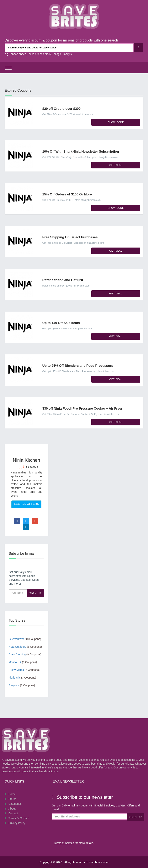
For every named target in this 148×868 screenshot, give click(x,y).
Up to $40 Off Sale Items (61, 323)
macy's (68, 54)
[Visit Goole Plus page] (35, 521)
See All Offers (26, 504)
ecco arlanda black (40, 54)
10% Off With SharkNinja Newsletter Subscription (81, 152)
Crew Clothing (25, 654)
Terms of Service (19, 818)
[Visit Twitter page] (26, 521)
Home (12, 794)
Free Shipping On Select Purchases (70, 237)
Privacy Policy (17, 823)
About (12, 809)
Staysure (22, 685)
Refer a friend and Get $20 (63, 280)
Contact (13, 813)
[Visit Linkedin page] (26, 527)
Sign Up (36, 593)
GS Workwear (25, 639)
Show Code (116, 122)
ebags (57, 54)
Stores (12, 799)
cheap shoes (18, 54)
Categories (15, 804)
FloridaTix (22, 678)
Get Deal (116, 165)
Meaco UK (23, 662)
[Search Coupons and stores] (69, 48)
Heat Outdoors (25, 647)
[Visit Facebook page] (17, 521)
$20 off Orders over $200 (61, 109)
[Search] (138, 48)
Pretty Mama (24, 670)
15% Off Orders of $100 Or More (67, 194)
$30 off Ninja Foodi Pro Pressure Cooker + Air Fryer (82, 409)
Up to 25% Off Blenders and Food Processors (78, 366)
